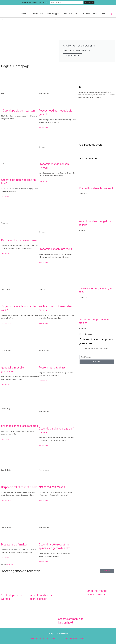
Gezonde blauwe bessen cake (19, 240)
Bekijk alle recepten (72, 55)
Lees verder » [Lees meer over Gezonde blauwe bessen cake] (6, 253)
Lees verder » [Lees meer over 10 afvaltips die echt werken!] (6, 124)
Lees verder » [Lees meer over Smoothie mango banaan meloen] (43, 181)
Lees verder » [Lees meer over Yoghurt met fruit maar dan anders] (43, 323)
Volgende (10, 564)
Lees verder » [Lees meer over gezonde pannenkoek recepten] (6, 443)
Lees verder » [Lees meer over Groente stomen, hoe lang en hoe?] (6, 197)
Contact (83, 638)
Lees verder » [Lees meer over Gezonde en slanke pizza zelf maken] (43, 445)
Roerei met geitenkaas (52, 367)
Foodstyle (34, 638)
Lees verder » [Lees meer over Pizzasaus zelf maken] (6, 558)
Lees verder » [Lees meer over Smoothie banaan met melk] (43, 262)
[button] (111, 14)
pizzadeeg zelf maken (52, 487)
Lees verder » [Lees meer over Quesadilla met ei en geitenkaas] (6, 384)
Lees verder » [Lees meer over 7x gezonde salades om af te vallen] (6, 323)
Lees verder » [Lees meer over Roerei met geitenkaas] (43, 381)
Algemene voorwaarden (48, 638)
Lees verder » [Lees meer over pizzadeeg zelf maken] (43, 500)
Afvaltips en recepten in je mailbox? (39, 2)
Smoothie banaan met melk (56, 249)
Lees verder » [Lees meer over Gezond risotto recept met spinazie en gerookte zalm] (43, 561)
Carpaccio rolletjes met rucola (20, 487)
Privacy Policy (63, 638)
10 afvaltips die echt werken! (19, 110)
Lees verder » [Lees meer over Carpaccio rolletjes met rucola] (6, 500)
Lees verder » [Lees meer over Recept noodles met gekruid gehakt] (43, 127)
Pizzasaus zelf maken (15, 544)
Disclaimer (74, 638)
